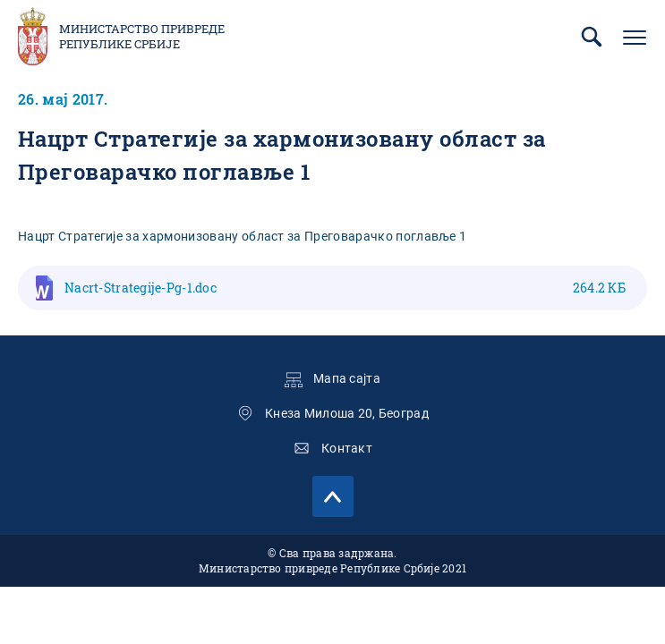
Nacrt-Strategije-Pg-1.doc (345, 288)
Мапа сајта (347, 378)
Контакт (347, 448)
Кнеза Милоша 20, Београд (347, 413)
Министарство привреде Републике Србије (142, 37)
